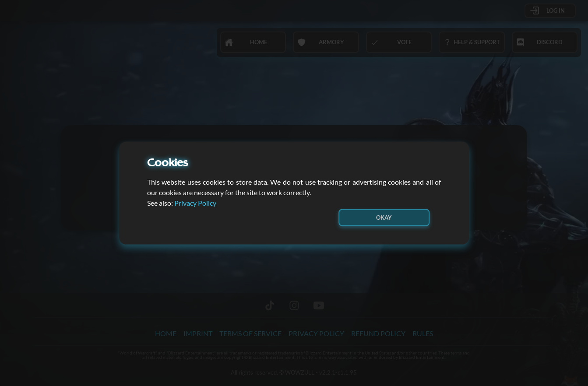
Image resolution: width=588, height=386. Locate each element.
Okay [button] (384, 217)
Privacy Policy (195, 202)
